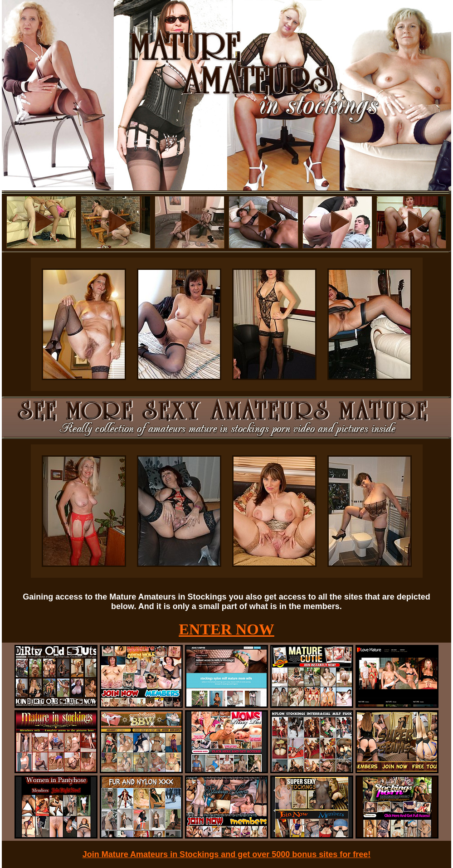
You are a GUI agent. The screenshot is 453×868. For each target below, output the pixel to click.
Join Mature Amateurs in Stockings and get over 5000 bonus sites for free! (227, 854)
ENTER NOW (226, 629)
